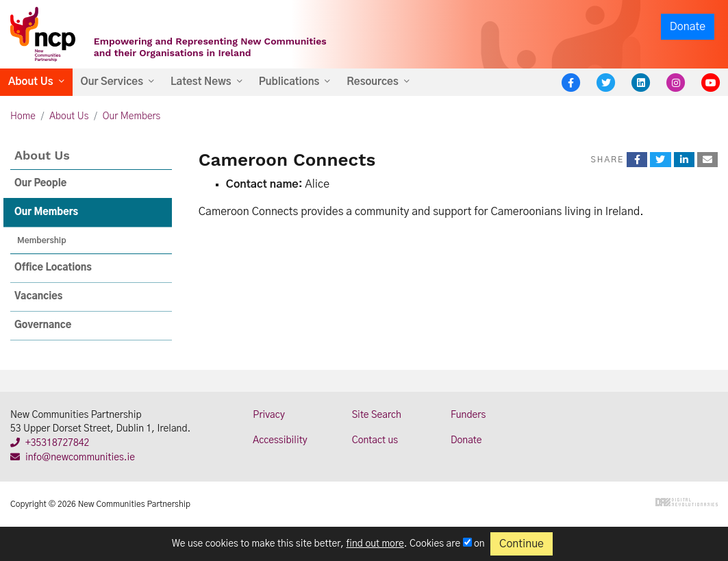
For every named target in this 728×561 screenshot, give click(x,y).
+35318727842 (50, 443)
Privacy (269, 415)
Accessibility (280, 440)
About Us (69, 116)
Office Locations (53, 268)
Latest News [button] (201, 82)
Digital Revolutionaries (687, 502)
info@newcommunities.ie (73, 458)
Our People (40, 184)
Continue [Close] (522, 544)
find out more (375, 544)
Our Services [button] (112, 82)
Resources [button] (372, 82)
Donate (688, 27)
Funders (468, 415)
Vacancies (38, 297)
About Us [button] (31, 82)
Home (23, 116)
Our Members (131, 116)
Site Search (377, 415)
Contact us (375, 440)
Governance (43, 325)
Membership (42, 240)
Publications (289, 82)
